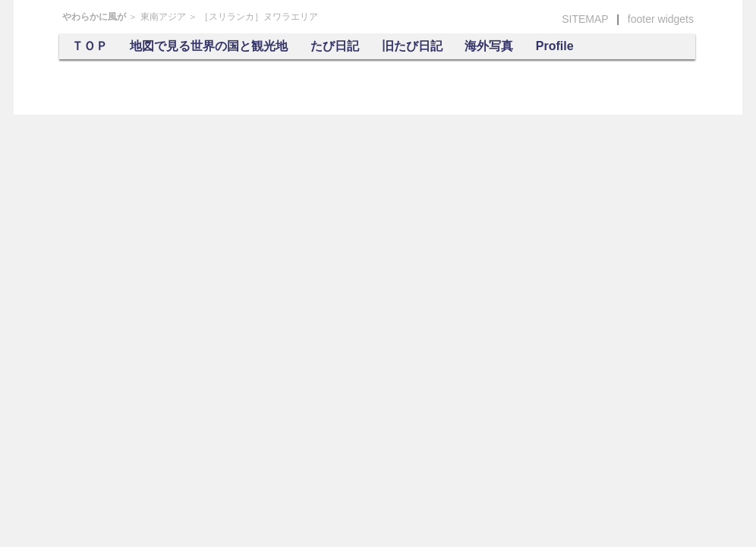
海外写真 (489, 46)
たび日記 (335, 46)
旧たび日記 (412, 46)
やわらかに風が (94, 17)
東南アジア (163, 17)
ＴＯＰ (90, 46)
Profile (555, 46)
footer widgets (661, 19)
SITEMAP (585, 19)
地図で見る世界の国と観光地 (209, 46)
